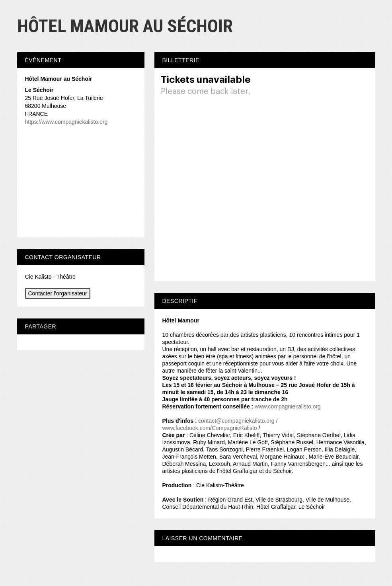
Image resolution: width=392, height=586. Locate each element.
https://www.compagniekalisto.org (66, 122)
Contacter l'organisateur (58, 293)
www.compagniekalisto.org (288, 406)
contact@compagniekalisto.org (236, 421)
